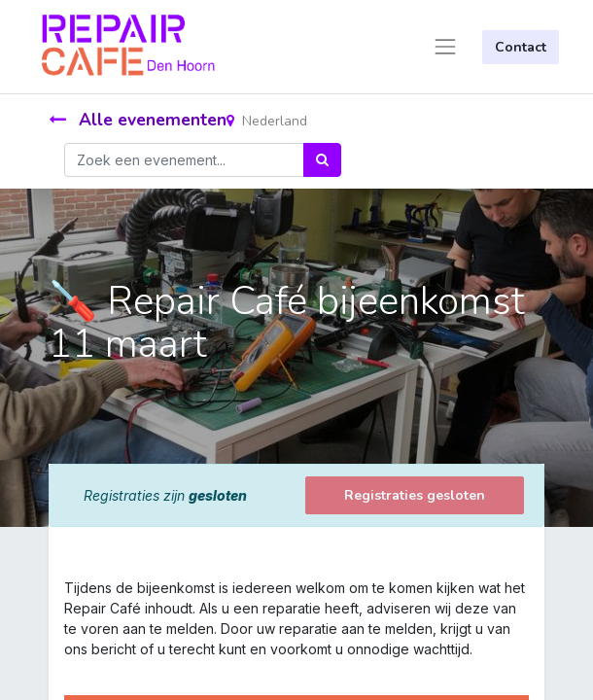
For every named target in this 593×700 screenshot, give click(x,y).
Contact (521, 47)
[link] (66, 669)
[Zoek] (322, 160)
